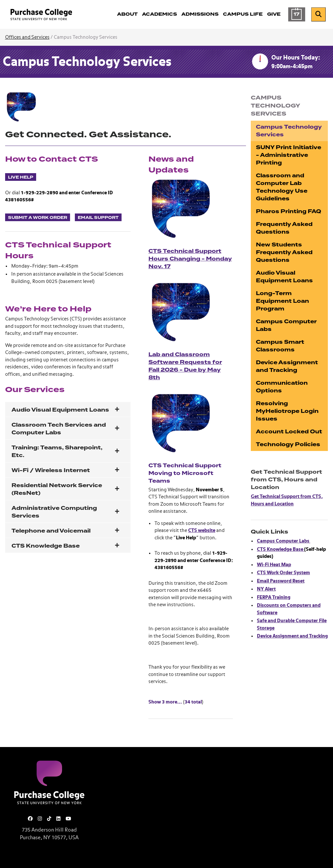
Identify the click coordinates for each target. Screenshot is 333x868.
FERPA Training (274, 597)
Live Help (21, 177)
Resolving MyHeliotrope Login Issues (287, 411)
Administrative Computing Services (54, 512)
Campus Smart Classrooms (280, 346)
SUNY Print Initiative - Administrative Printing (289, 155)
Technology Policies (288, 444)
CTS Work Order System (283, 573)
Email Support (98, 218)
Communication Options (282, 387)
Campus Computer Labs (286, 325)
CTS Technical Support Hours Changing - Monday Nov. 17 (190, 259)
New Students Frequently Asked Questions (284, 252)
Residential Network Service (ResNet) (57, 489)
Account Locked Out (289, 432)
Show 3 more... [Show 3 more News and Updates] (165, 702)
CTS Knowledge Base (46, 546)
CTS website (202, 530)
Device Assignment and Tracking (287, 366)
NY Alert (266, 589)
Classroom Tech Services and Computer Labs (59, 429)
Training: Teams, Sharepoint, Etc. (57, 451)
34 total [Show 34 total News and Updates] (193, 702)
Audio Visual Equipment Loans (60, 410)
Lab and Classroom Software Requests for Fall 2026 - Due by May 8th (185, 366)
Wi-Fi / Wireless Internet (51, 470)
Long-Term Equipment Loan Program (282, 301)
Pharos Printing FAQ (289, 211)
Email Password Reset (281, 581)
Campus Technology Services (87, 62)
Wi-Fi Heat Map (274, 565)
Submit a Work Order (38, 218)
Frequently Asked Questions (284, 228)
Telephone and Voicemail (51, 531)
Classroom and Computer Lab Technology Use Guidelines (282, 187)
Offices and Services (27, 37)
